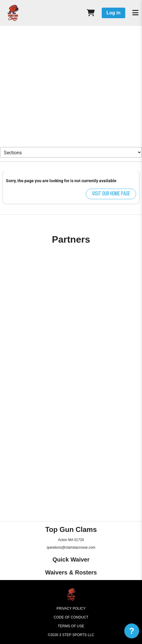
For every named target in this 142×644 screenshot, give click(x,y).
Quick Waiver (71, 560)
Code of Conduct (71, 617)
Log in (113, 13)
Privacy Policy (71, 608)
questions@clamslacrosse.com (71, 547)
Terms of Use (71, 626)
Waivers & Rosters (71, 572)
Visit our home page (111, 194)
